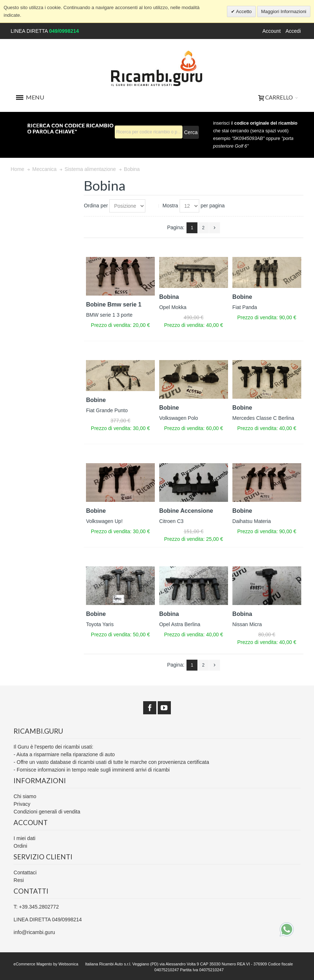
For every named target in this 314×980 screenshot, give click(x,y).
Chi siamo (25, 796)
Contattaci (25, 872)
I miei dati (24, 838)
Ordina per (96, 206)
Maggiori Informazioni (284, 11)
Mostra (170, 206)
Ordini (20, 846)
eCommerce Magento (33, 964)
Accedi (293, 31)
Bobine (242, 297)
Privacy (22, 804)
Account (272, 31)
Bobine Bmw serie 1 (114, 304)
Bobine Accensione (186, 511)
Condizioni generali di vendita (47, 812)
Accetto (243, 11)
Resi (19, 880)
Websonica (68, 964)
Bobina (169, 297)
